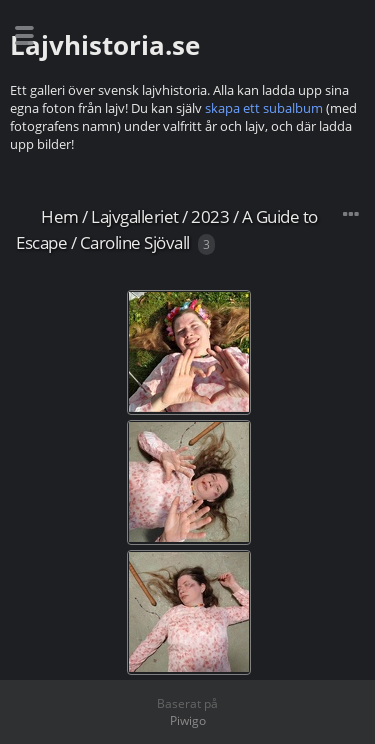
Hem (60, 216)
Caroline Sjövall (135, 242)
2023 (210, 216)
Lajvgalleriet (135, 216)
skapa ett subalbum (264, 108)
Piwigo (188, 720)
